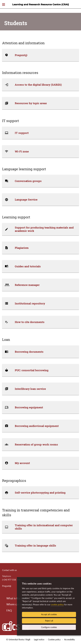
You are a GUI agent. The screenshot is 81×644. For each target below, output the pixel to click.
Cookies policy (54, 640)
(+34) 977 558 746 (11, 580)
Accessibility (69, 640)
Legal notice (39, 640)
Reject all (49, 621)
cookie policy (57, 604)
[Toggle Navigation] (4, 5)
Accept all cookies (49, 614)
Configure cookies (49, 627)
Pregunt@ (7, 586)
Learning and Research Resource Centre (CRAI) (41, 4)
